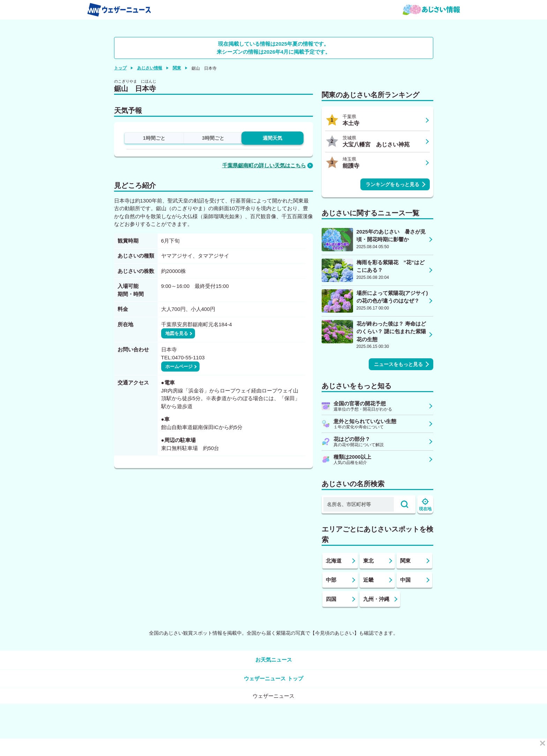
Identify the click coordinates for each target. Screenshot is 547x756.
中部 (331, 580)
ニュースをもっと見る (398, 364)
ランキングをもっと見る (392, 184)
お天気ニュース (274, 660)
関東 (177, 68)
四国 (331, 599)
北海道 (334, 561)
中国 (405, 580)
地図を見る (177, 333)
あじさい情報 (150, 68)
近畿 (368, 580)
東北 (368, 561)
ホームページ (179, 366)
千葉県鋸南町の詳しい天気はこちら (264, 165)
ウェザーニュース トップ (273, 678)
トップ (120, 68)
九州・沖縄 (376, 599)
